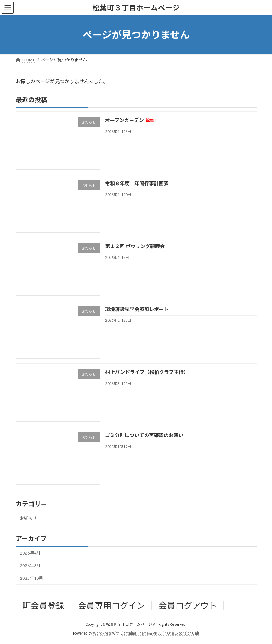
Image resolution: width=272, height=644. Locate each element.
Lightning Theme (135, 633)
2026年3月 (30, 566)
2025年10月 (31, 578)
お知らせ (28, 518)
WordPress (102, 633)
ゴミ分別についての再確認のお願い (144, 435)
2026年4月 (30, 553)
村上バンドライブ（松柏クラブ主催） (146, 372)
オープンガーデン (130, 120)
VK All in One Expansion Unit (176, 633)
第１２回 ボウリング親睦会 (135, 246)
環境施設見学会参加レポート (137, 309)
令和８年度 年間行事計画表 (137, 183)
